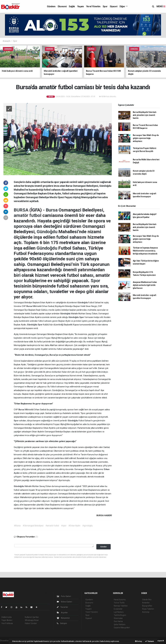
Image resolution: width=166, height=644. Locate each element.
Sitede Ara (147, 600)
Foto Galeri (64, 596)
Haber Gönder (31, 623)
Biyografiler (147, 606)
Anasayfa (7, 41)
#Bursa (17, 526)
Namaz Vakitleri (121, 606)
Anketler (146, 603)
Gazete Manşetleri (122, 628)
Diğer (123, 6)
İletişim (62, 623)
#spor (64, 526)
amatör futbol (28, 215)
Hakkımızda (7, 617)
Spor (105, 6)
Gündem (51, 6)
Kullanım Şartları (32, 617)
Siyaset (114, 6)
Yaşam (81, 6)
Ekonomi (62, 6)
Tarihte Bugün (120, 615)
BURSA (22, 210)
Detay (139, 641)
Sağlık (72, 6)
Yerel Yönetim (93, 6)
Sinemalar (118, 618)
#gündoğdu (88, 526)
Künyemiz (63, 618)
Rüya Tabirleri (148, 609)
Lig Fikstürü (119, 612)
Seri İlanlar (118, 621)
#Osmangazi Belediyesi (33, 526)
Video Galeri (64, 602)
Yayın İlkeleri (7, 620)
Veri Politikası (7, 623)
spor (19, 281)
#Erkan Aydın (74, 526)
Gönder (104, 547)
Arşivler (62, 613)
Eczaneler (118, 609)
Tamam (150, 641)
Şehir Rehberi (120, 624)
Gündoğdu (48, 232)
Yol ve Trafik (119, 603)
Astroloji (146, 612)
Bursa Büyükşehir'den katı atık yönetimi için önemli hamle (145, 115)
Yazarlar (62, 607)
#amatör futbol (52, 526)
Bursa (52, 210)
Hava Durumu (120, 600)
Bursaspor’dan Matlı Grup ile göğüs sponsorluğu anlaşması (146, 138)
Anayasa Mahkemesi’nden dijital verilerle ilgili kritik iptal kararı (145, 285)
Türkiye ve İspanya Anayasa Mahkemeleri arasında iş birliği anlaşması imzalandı (145, 251)
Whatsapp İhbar (32, 620)
